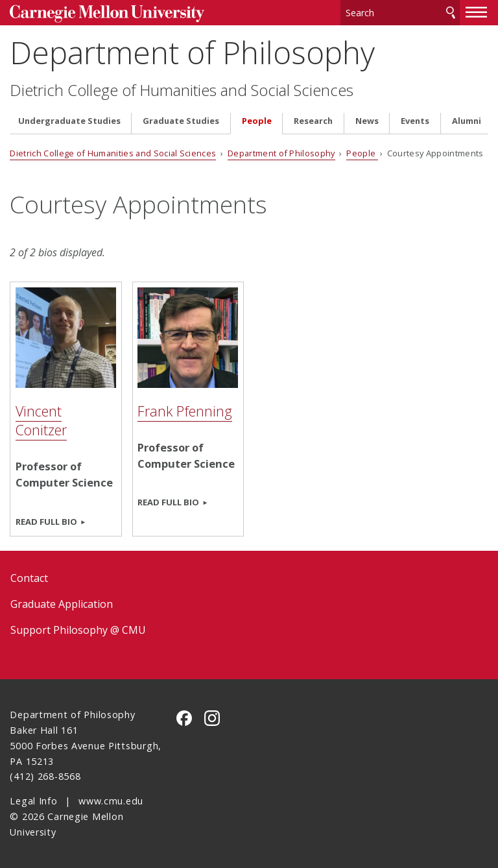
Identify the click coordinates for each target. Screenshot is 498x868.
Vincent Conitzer (41, 420)
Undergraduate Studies (69, 121)
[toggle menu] (477, 12)
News (367, 121)
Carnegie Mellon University (107, 14)
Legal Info (33, 801)
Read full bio (46, 522)
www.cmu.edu (111, 801)
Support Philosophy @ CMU (78, 630)
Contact (29, 578)
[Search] (400, 13)
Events (415, 121)
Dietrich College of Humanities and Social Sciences (182, 90)
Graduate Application (62, 604)
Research (313, 121)
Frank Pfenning (185, 411)
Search (451, 13)
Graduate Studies (181, 121)
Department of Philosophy (192, 52)
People (257, 121)
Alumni (467, 121)
